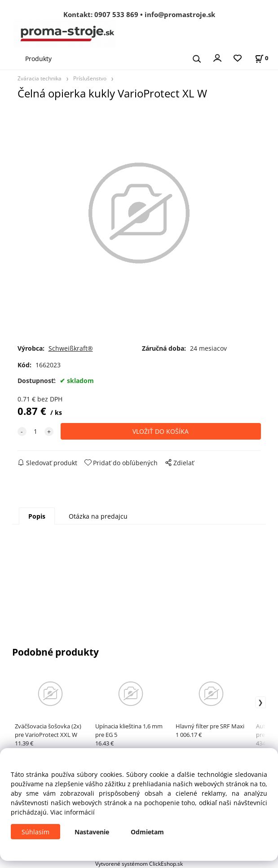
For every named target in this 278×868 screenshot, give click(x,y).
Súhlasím (35, 832)
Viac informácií (73, 812)
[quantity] (35, 431)
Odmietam (147, 832)
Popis (37, 516)
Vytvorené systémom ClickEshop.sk (139, 864)
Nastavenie (92, 832)
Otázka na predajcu (98, 516)
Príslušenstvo (90, 78)
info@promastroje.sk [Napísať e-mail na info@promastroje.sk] (180, 14)
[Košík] (261, 58)
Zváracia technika (40, 78)
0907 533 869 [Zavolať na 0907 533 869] (116, 14)
